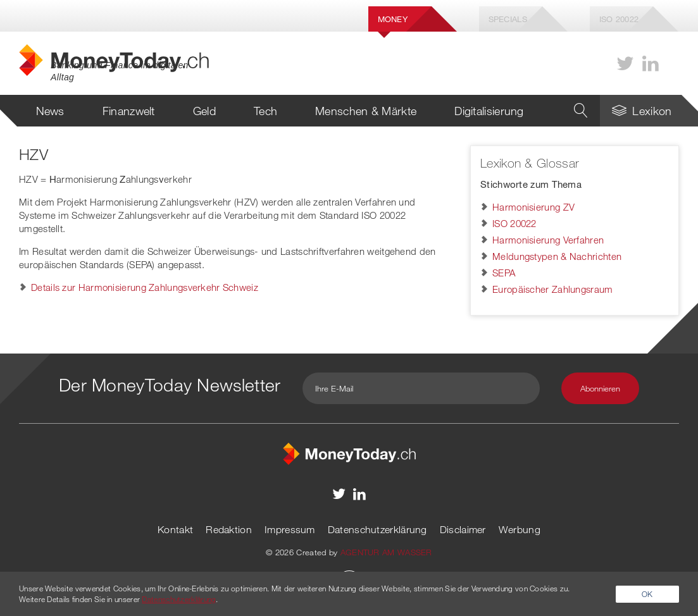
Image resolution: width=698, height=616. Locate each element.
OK (647, 594)
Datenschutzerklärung (377, 529)
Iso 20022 (619, 19)
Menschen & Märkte (366, 111)
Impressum (290, 529)
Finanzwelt (129, 111)
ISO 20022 (514, 223)
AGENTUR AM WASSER (386, 552)
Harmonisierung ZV (533, 207)
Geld (204, 111)
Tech (265, 111)
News (50, 111)
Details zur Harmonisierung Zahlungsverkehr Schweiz (145, 287)
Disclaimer (463, 529)
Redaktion (229, 529)
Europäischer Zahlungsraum (553, 289)
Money (393, 19)
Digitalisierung (489, 111)
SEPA (504, 273)
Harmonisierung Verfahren (548, 240)
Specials (508, 19)
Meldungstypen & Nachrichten (557, 256)
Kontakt (175, 529)
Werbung (520, 529)
